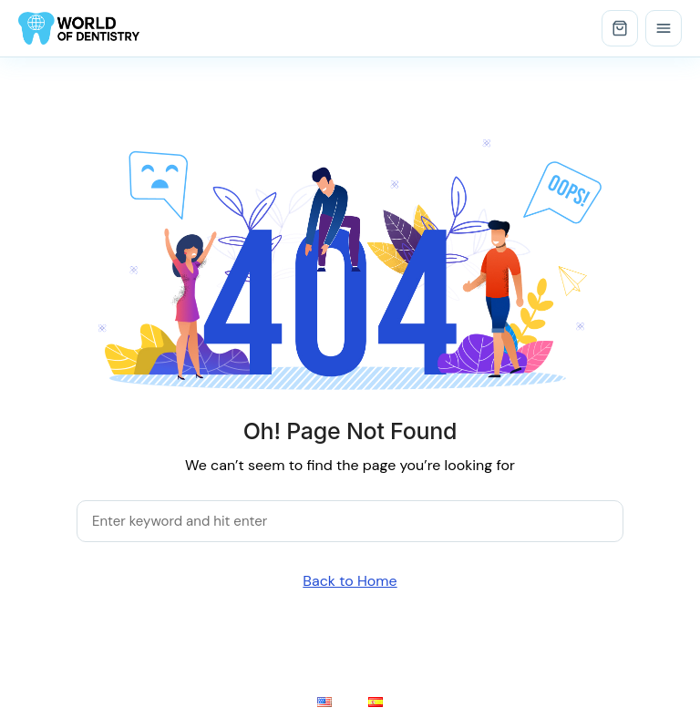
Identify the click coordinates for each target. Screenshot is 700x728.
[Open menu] (664, 28)
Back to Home (350, 581)
